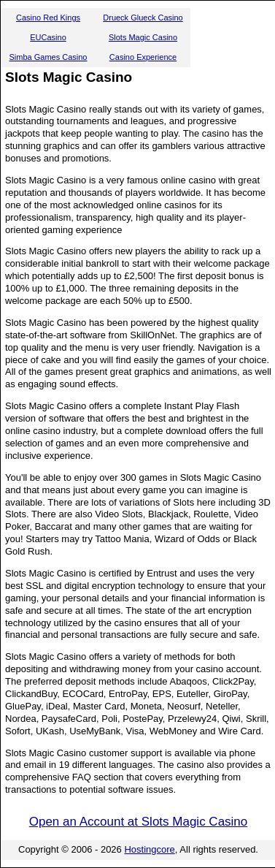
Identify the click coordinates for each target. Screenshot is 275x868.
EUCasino (48, 37)
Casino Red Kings (48, 18)
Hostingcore (149, 849)
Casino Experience (143, 57)
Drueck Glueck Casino (143, 18)
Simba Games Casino (49, 57)
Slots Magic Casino (143, 37)
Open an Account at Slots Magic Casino (139, 822)
